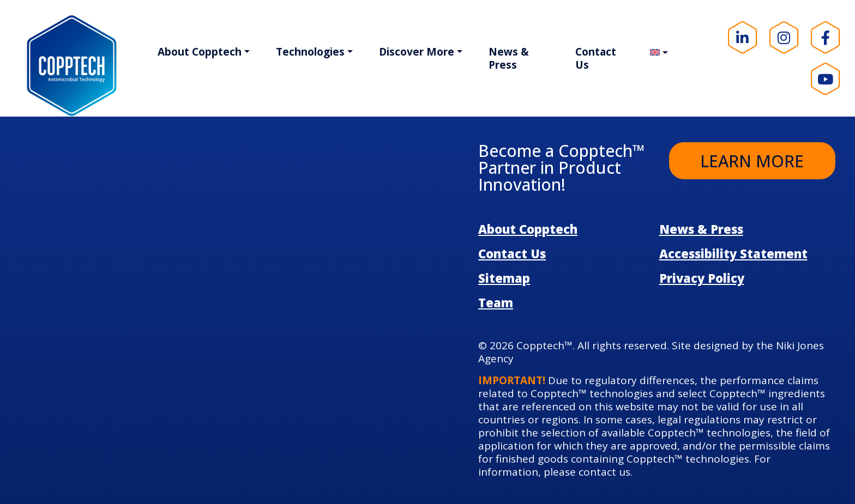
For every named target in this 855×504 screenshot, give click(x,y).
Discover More (417, 52)
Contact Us (596, 58)
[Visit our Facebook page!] (826, 38)
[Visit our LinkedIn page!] (743, 38)
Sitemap (504, 278)
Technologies (310, 52)
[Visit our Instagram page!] (784, 38)
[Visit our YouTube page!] (826, 79)
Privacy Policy (702, 278)
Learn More (752, 161)
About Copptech (200, 52)
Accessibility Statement (733, 253)
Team (496, 302)
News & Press (509, 58)
